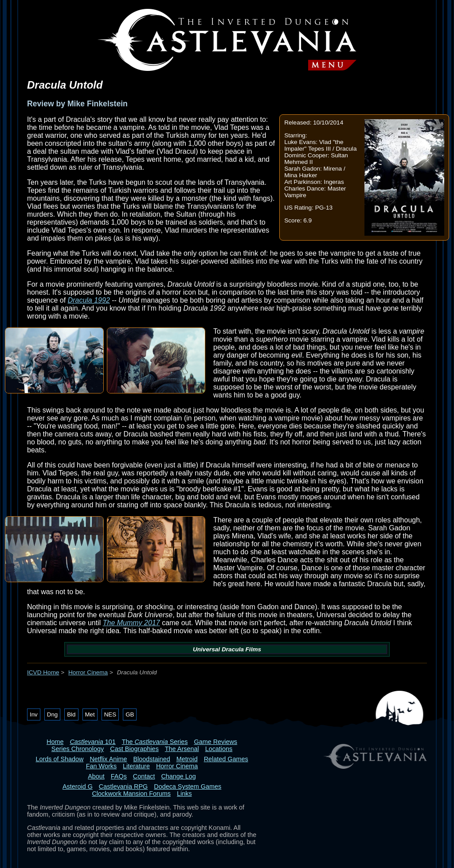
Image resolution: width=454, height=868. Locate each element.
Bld (71, 714)
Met (90, 714)
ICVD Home (43, 672)
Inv (34, 714)
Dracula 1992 (89, 300)
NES (110, 714)
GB (130, 714)
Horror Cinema (88, 672)
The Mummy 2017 (131, 623)
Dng (52, 714)
